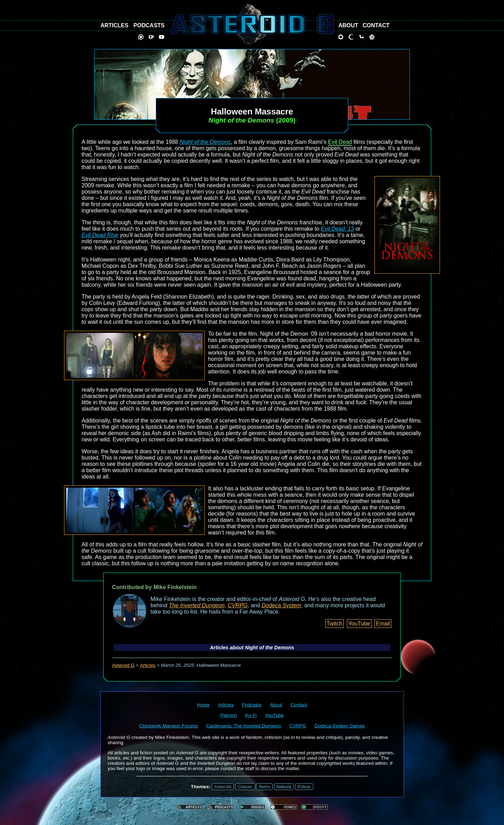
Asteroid (223, 787)
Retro (264, 787)
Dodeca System (282, 605)
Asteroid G (123, 665)
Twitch (334, 624)
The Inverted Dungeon (197, 605)
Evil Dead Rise (100, 235)
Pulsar (304, 787)
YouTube (359, 624)
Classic (245, 787)
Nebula (284, 787)
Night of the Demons (205, 142)
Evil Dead (340, 142)
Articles (148, 665)
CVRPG (238, 605)
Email (383, 624)
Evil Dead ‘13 (337, 229)
